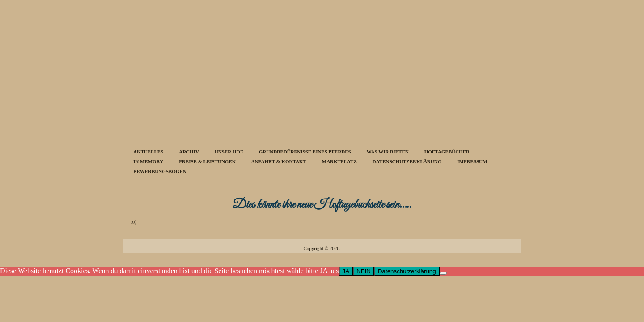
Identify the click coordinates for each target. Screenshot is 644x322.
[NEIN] (443, 273)
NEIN (364, 271)
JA (346, 271)
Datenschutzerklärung (407, 271)
